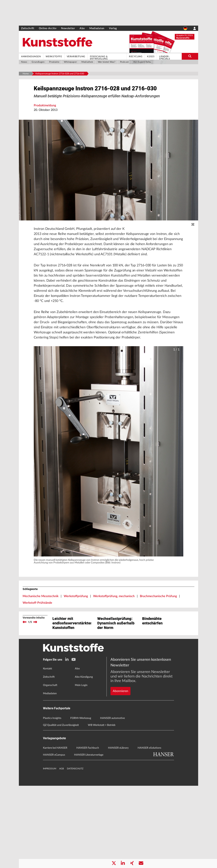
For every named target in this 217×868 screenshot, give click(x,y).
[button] (108, 493)
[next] (35, 664)
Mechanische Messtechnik (41, 638)
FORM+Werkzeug (81, 800)
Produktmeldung (45, 125)
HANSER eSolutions (149, 830)
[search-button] (190, 56)
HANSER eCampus (54, 837)
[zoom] (193, 244)
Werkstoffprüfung (76, 638)
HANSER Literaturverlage (89, 837)
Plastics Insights (52, 800)
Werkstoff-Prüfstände (37, 645)
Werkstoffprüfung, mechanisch (114, 638)
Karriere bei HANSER (55, 830)
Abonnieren (120, 760)
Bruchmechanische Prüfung (158, 638)
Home (26, 74)
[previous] (25, 664)
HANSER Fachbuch (88, 830)
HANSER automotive (112, 800)
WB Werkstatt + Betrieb (102, 807)
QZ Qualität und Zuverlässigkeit (61, 807)
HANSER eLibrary (118, 830)
